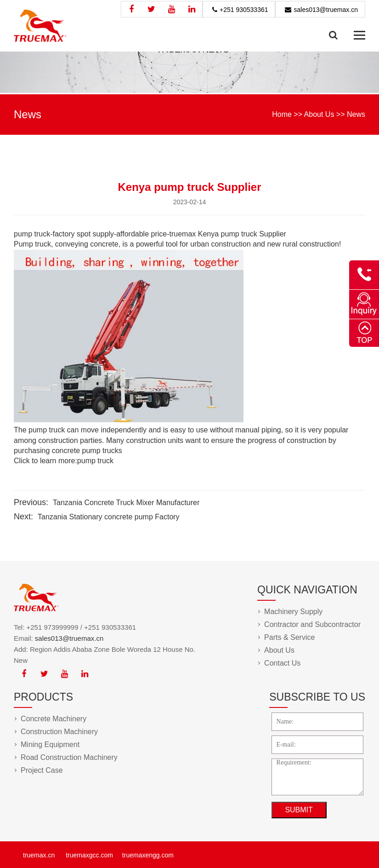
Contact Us (282, 663)
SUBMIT (299, 810)
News (356, 114)
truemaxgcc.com (89, 855)
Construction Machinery (59, 732)
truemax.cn (39, 855)
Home (282, 114)
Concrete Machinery (54, 719)
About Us (319, 114)
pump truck (95, 461)
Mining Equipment (50, 744)
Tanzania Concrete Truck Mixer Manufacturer (126, 503)
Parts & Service (289, 637)
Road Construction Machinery (69, 757)
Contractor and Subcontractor (312, 624)
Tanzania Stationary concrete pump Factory (109, 517)
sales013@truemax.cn (326, 10)
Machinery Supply (293, 612)
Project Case (42, 770)
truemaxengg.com (148, 855)
